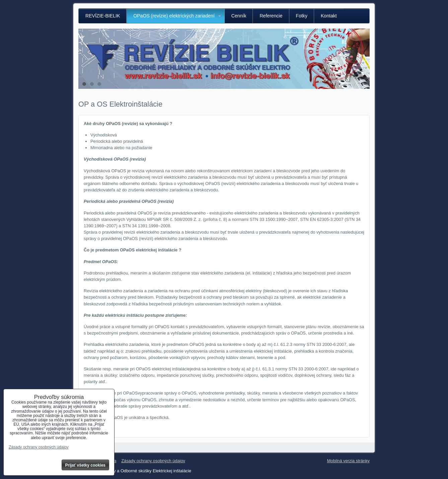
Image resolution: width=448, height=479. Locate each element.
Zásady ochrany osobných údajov (153, 461)
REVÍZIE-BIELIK (103, 16)
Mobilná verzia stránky (348, 461)
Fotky (302, 16)
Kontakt (329, 16)
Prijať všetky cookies (86, 465)
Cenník (239, 16)
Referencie (271, 16)
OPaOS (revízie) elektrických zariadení (174, 16)
